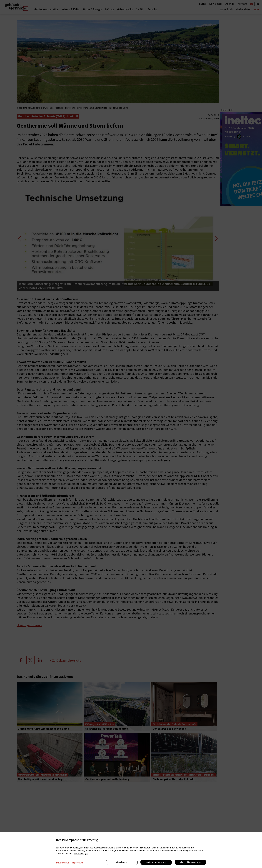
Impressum (77, 863)
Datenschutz (62, 863)
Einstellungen (122, 862)
